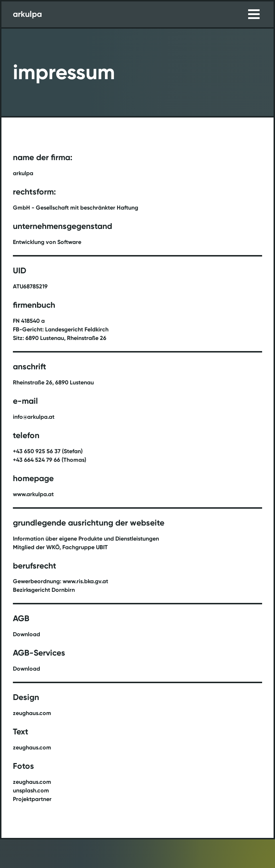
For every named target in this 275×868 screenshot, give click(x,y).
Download (26, 634)
